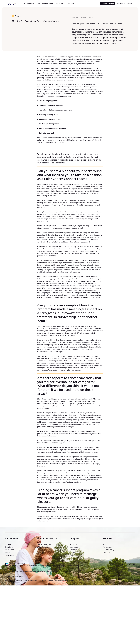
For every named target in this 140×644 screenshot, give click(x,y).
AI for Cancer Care (44, 547)
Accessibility (43, 581)
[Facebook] (127, 564)
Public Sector (9, 555)
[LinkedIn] (134, 564)
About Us (73, 544)
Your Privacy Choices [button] (75, 581)
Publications (107, 547)
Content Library (108, 550)
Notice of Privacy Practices (31, 581)
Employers (9, 544)
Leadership (74, 547)
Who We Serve (29, 3)
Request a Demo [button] (108, 3)
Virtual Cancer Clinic (45, 544)
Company (60, 3)
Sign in (130, 3)
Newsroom (74, 555)
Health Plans (9, 550)
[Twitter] (123, 564)
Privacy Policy (19, 581)
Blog (104, 544)
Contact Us (107, 552)
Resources (70, 3)
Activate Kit (121, 3)
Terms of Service (9, 581)
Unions (7, 552)
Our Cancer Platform (45, 3)
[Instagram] (130, 564)
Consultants (9, 547)
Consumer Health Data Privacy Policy (58, 581)
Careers (73, 552)
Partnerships (75, 550)
